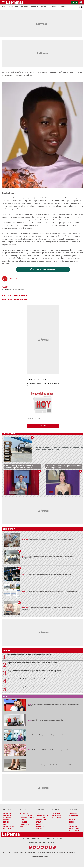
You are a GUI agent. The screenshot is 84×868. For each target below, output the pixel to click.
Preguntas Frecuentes (40, 857)
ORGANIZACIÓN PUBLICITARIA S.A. (42, 842)
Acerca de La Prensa (10, 852)
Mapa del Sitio (72, 852)
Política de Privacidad (28, 852)
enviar (43, 426)
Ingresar (74, 2)
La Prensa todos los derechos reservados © (42, 839)
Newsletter (61, 852)
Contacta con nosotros (46, 852)
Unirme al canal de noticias (44, 270)
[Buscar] (81, 7)
